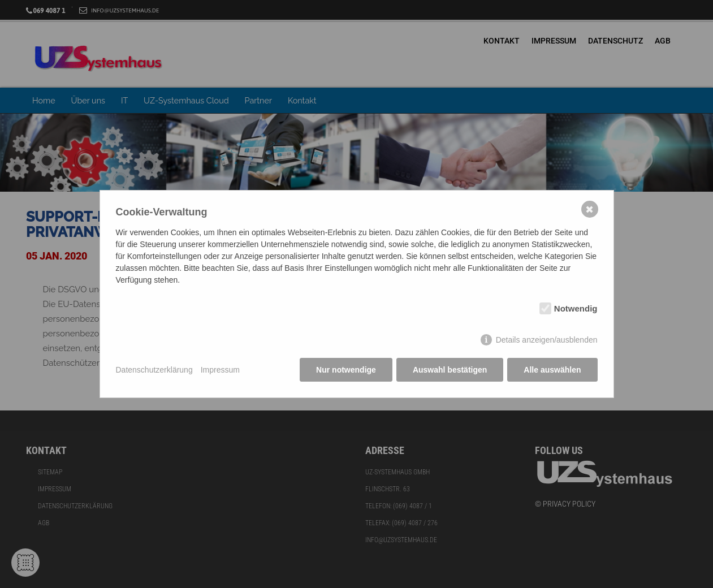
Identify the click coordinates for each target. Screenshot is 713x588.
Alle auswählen (552, 370)
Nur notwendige (346, 370)
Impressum (220, 370)
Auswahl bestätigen (450, 370)
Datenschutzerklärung (154, 370)
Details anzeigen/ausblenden (547, 340)
